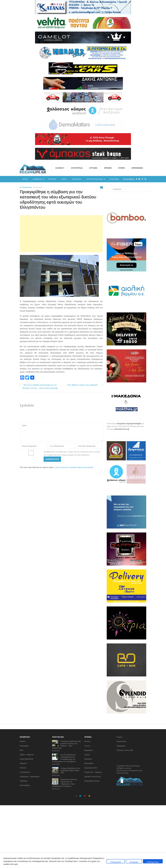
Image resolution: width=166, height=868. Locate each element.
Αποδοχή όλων (153, 862)
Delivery (87, 741)
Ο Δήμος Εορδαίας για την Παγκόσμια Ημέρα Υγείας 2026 (70, 770)
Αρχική (25, 179)
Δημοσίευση (52, 459)
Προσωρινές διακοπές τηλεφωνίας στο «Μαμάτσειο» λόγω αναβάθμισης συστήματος (64, 783)
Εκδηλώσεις (77, 179)
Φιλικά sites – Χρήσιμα (93, 772)
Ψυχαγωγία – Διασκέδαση (30, 776)
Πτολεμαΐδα (24, 746)
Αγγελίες (93, 168)
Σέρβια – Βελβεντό (27, 755)
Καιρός (64, 179)
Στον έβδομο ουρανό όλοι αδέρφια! (82, 385)
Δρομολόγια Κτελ (91, 768)
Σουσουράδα (77, 168)
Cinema (87, 746)
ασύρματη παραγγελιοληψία (129, 423)
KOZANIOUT (60, 168)
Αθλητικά (23, 763)
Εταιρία (122, 168)
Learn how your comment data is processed (74, 467)
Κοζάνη (23, 741)
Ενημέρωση (38, 179)
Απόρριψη (134, 862)
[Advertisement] (61, 234)
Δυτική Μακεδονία (27, 759)
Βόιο (21, 750)
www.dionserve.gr (122, 429)
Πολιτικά (23, 768)
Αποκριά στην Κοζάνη (95, 179)
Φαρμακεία (88, 750)
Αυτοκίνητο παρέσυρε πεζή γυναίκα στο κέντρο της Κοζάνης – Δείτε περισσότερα (66, 745)
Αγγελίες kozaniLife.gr (93, 776)
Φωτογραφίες (25, 785)
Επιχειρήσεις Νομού (92, 781)
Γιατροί (87, 755)
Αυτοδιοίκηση (26, 187)
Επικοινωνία (137, 168)
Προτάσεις (52, 179)
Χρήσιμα (108, 168)
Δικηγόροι (88, 759)
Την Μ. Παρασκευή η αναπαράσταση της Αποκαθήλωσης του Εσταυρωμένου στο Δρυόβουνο (64, 758)
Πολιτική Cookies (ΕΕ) (125, 750)
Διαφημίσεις (121, 746)
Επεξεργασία (116, 862)
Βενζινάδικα (89, 763)
